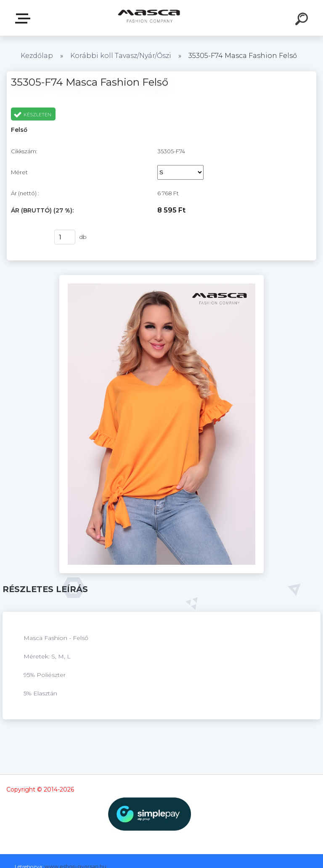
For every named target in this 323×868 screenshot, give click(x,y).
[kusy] (65, 237)
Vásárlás (27, 237)
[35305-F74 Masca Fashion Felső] (162, 278)
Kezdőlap (37, 56)
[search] (303, 20)
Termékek (24, 18)
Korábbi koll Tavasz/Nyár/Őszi (122, 56)
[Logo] (149, 18)
